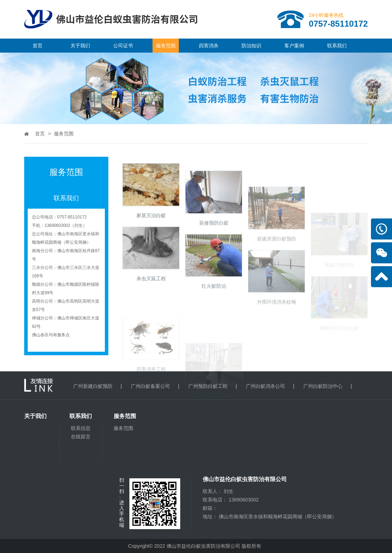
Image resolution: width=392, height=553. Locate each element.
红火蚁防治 (214, 302)
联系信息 (81, 428)
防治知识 (251, 46)
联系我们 (337, 46)
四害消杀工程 (151, 395)
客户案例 (294, 46)
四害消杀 (209, 46)
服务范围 (166, 46)
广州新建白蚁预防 (93, 386)
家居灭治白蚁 (151, 223)
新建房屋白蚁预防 (277, 265)
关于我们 (80, 46)
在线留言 (81, 437)
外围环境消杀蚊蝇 (277, 328)
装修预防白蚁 (214, 238)
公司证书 (123, 46)
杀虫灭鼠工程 (151, 286)
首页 (38, 46)
